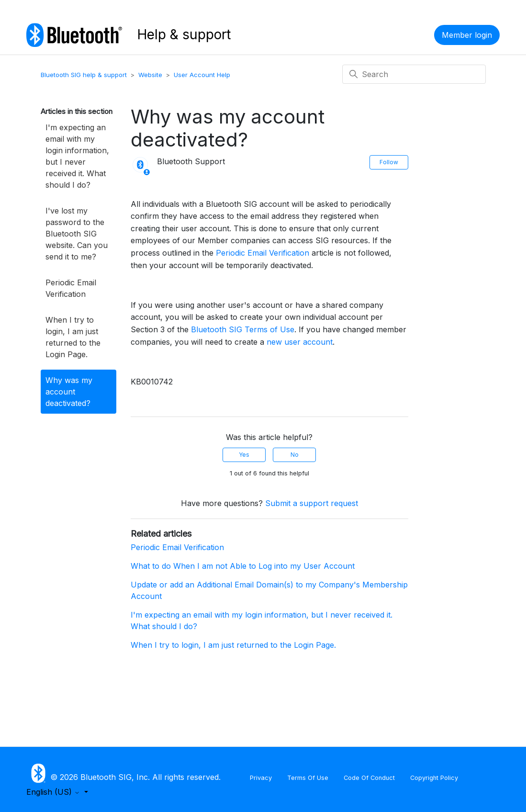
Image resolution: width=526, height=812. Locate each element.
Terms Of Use (308, 778)
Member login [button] (467, 35)
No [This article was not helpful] (295, 455)
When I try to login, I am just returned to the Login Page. (73, 337)
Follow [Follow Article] (389, 162)
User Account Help (202, 75)
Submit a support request (312, 503)
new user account (300, 342)
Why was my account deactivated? (69, 392)
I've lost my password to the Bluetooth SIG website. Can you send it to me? (77, 234)
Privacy (261, 778)
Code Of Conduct (369, 778)
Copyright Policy (434, 778)
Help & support (184, 34)
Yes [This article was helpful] (244, 455)
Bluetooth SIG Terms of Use (243, 329)
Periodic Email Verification (71, 288)
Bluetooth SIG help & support (84, 75)
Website (150, 75)
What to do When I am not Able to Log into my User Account (243, 566)
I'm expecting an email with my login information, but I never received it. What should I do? (77, 156)
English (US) (54, 792)
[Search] (414, 74)
